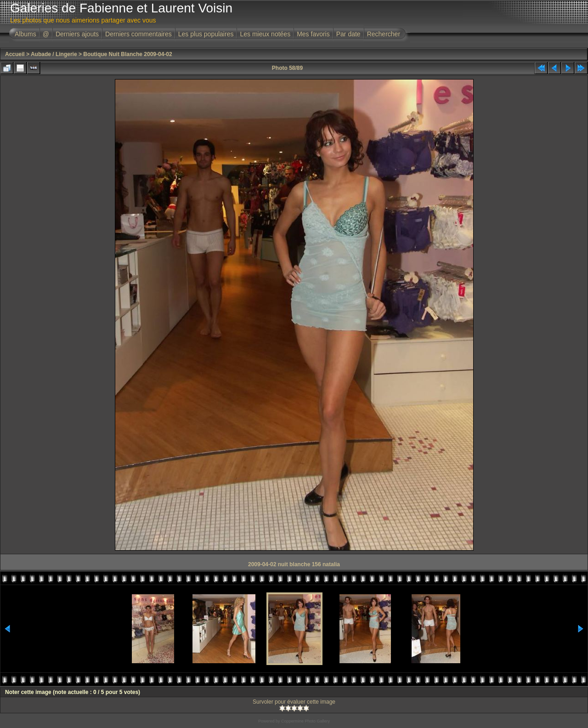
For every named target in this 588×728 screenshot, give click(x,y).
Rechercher (384, 34)
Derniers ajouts (77, 34)
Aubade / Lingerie (54, 54)
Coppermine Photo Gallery (305, 721)
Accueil (15, 54)
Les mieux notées (265, 34)
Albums (25, 34)
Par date (348, 34)
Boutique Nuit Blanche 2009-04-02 (127, 54)
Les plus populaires (206, 34)
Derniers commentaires (139, 34)
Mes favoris (313, 34)
